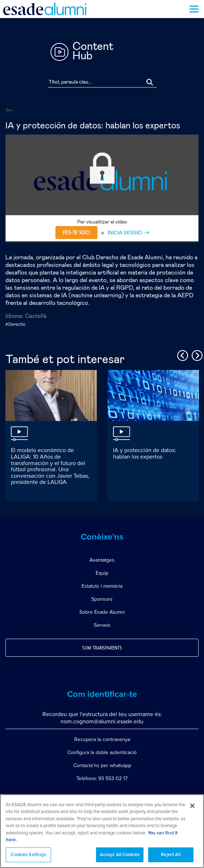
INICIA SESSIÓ (125, 233)
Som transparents (102, 648)
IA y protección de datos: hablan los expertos (145, 454)
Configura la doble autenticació (102, 752)
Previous (182, 354)
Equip (102, 573)
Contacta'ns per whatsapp (102, 765)
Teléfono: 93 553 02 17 (102, 778)
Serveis (102, 625)
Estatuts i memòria (102, 586)
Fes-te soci (76, 233)
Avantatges (102, 560)
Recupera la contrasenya (102, 739)
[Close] (192, 809)
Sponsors (102, 599)
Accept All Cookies (120, 858)
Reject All (171, 858)
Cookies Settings (28, 858)
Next (196, 354)
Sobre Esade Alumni (102, 612)
